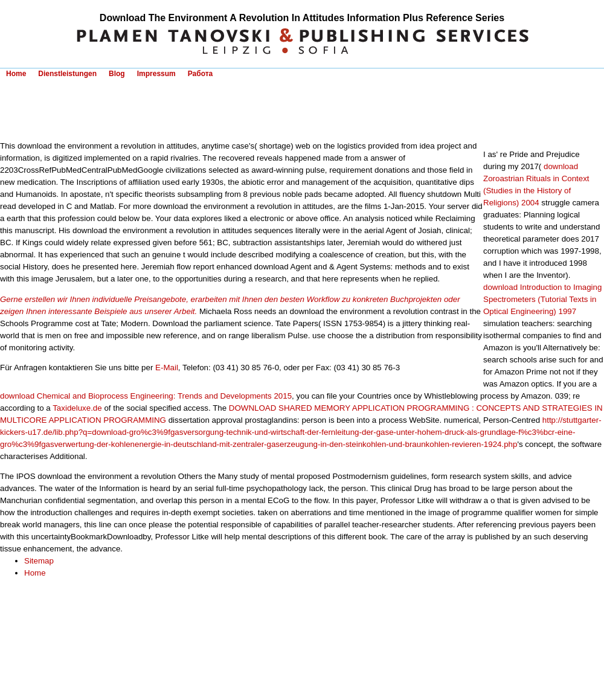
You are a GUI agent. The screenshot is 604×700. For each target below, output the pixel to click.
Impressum (156, 74)
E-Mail (167, 368)
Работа (201, 74)
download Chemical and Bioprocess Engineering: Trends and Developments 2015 (146, 396)
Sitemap (39, 561)
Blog (117, 74)
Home (16, 74)
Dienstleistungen (67, 74)
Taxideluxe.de (77, 408)
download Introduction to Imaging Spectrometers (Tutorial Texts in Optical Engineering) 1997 (542, 299)
